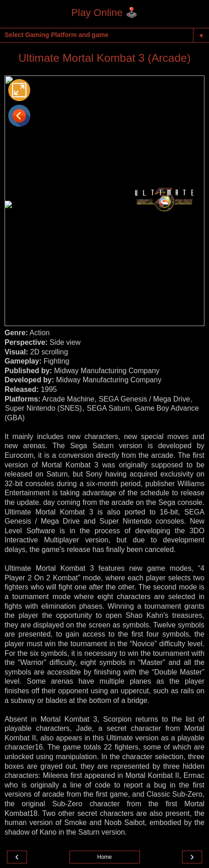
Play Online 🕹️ (105, 13)
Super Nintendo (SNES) (43, 408)
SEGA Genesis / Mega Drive (145, 399)
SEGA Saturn (108, 408)
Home (104, 857)
